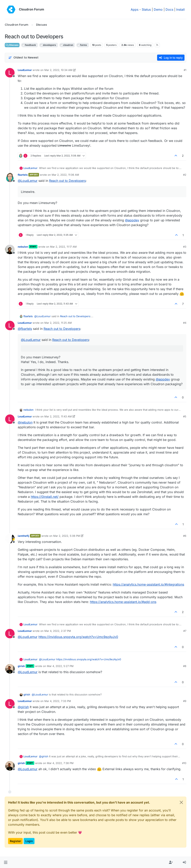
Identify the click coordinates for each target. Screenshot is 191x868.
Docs (169, 9)
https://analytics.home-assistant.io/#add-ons (123, 602)
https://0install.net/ (45, 497)
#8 (185, 666)
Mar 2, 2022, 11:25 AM (58, 323)
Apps (135, 9)
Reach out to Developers (67, 181)
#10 (184, 763)
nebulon (23, 247)
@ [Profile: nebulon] (25, 422)
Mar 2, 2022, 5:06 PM (67, 536)
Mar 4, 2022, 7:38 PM (60, 763)
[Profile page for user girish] (10, 669)
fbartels (23, 175)
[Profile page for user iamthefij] (10, 539)
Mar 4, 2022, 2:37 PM (58, 631)
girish (21, 666)
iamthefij (23, 536)
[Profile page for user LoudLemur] (10, 73)
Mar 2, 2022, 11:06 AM (65, 175)
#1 (185, 70)
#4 (185, 323)
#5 (185, 416)
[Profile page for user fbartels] (10, 177)
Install (180, 9)
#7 (185, 631)
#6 (185, 536)
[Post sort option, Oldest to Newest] (23, 58)
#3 (185, 247)
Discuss (12, 45)
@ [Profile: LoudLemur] (28, 181)
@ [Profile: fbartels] (25, 329)
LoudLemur (25, 70)
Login (29, 841)
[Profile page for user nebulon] (10, 249)
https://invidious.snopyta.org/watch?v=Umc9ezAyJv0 (78, 637)
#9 (185, 701)
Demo (158, 9)
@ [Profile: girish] (23, 707)
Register (15, 841)
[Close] (181, 802)
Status (146, 9)
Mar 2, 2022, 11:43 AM (58, 416)
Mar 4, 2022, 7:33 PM (58, 701)
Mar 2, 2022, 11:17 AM (63, 247)
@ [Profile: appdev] (132, 220)
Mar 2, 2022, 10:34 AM (58, 70)
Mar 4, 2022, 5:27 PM (60, 666)
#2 (185, 175)
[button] (6, 862)
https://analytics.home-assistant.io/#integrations (148, 584)
